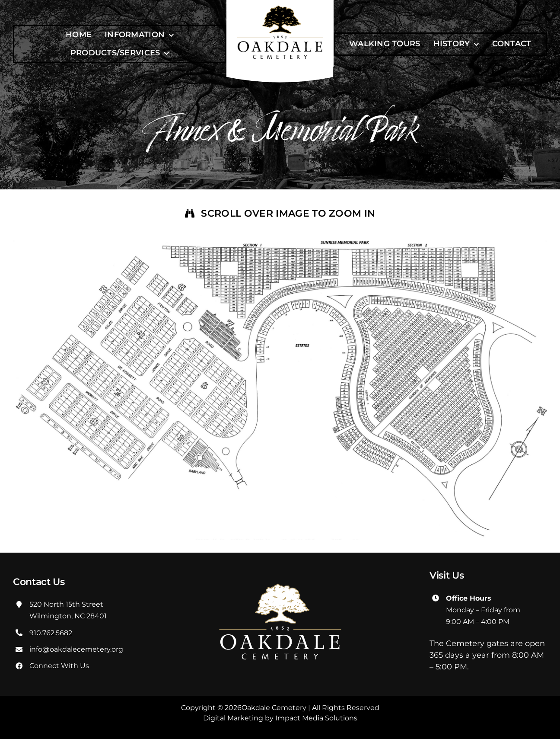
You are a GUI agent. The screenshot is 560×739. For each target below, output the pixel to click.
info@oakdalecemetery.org (76, 649)
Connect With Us (59, 666)
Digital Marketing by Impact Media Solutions (280, 718)
